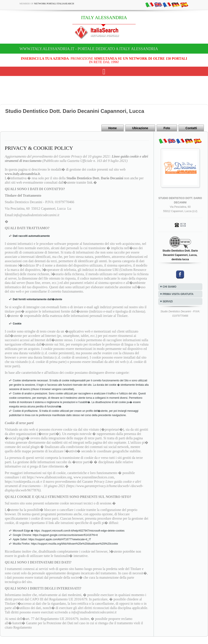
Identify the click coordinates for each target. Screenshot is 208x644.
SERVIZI (168, 301)
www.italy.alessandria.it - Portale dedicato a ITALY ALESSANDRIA (89, 49)
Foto (167, 128)
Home (113, 128)
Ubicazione (140, 128)
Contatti (191, 128)
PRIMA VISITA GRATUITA (178, 294)
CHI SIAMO (170, 287)
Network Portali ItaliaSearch (54, 3)
